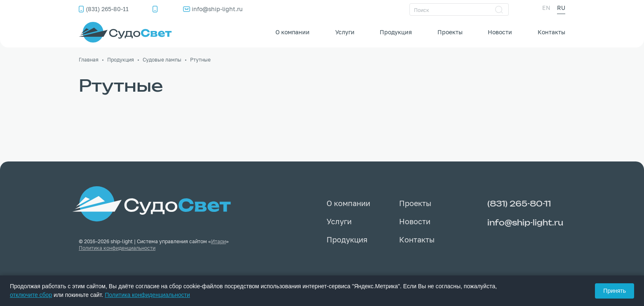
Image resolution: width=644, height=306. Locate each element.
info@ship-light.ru (217, 9)
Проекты (450, 32)
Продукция (396, 32)
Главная (89, 60)
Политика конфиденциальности (117, 248)
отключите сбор (31, 295)
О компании (293, 32)
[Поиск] (459, 9)
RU (561, 8)
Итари (219, 241)
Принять (615, 291)
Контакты (551, 32)
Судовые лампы (162, 60)
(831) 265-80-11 (107, 9)
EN (546, 8)
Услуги (345, 32)
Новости (500, 32)
